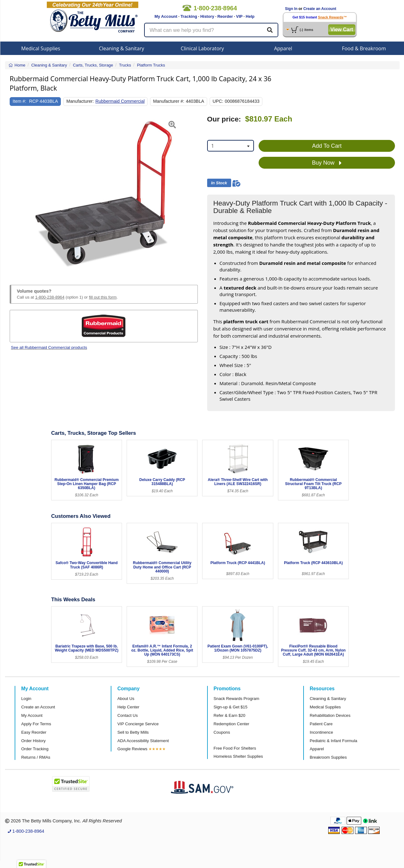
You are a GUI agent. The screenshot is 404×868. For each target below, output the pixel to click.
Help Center (128, 707)
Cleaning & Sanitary (122, 48)
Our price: (224, 119)
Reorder (225, 16)
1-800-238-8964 (50, 297)
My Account (166, 16)
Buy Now (327, 163)
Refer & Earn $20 (230, 715)
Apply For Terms (36, 724)
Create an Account (320, 9)
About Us (126, 699)
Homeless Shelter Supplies (238, 756)
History (207, 16)
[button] (16, 193)
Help (250, 16)
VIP (239, 16)
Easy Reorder (34, 732)
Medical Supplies (41, 48)
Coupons (222, 732)
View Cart (342, 30)
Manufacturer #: (169, 101)
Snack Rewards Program (237, 699)
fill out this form (103, 297)
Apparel (283, 48)
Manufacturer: (80, 101)
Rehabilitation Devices (330, 715)
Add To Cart (327, 146)
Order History (33, 741)
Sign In (291, 9)
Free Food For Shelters (235, 748)
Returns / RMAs (36, 757)
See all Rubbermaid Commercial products (49, 347)
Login (26, 699)
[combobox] (231, 146)
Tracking (189, 16)
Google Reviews (132, 749)
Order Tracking (35, 749)
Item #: (20, 101)
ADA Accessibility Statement (143, 741)
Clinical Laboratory (202, 48)
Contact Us (127, 715)
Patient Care (321, 724)
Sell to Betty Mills (133, 732)
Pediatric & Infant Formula (333, 741)
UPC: (218, 101)
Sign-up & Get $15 (231, 707)
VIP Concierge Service (138, 724)
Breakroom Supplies (328, 757)
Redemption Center (231, 724)
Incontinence (321, 732)
